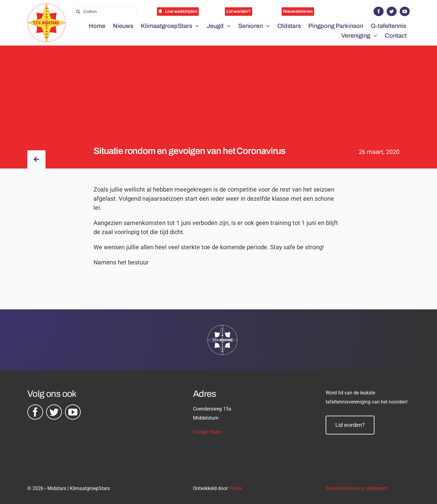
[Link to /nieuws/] (36, 159)
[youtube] (405, 11)
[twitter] (392, 11)
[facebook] (379, 11)
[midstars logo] (47, 6)
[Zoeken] (105, 12)
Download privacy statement (356, 488)
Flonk (236, 488)
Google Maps (207, 432)
